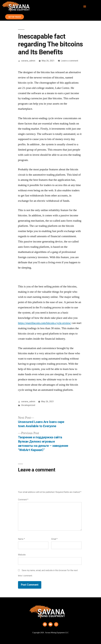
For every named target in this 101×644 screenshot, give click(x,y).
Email (54, 539)
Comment (23, 500)
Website (22, 555)
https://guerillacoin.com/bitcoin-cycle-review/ (45, 323)
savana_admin (28, 61)
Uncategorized (28, 405)
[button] (85, 6)
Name (21, 539)
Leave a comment (70, 61)
